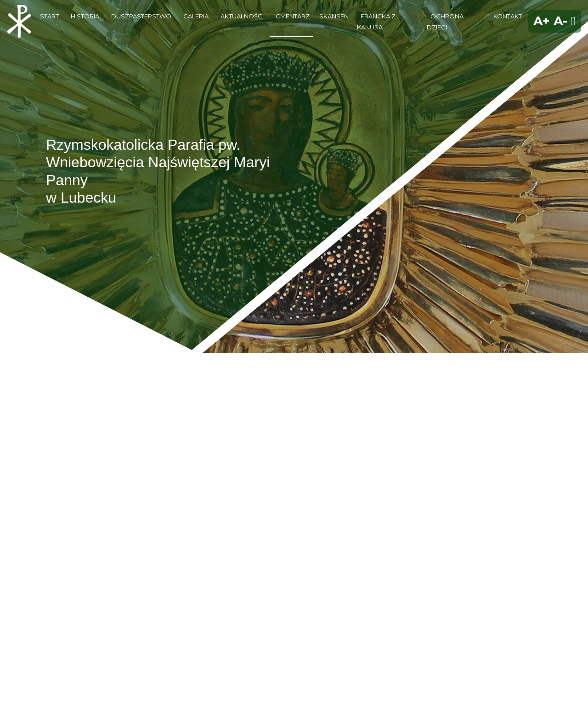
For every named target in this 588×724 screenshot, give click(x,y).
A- (560, 21)
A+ (542, 21)
